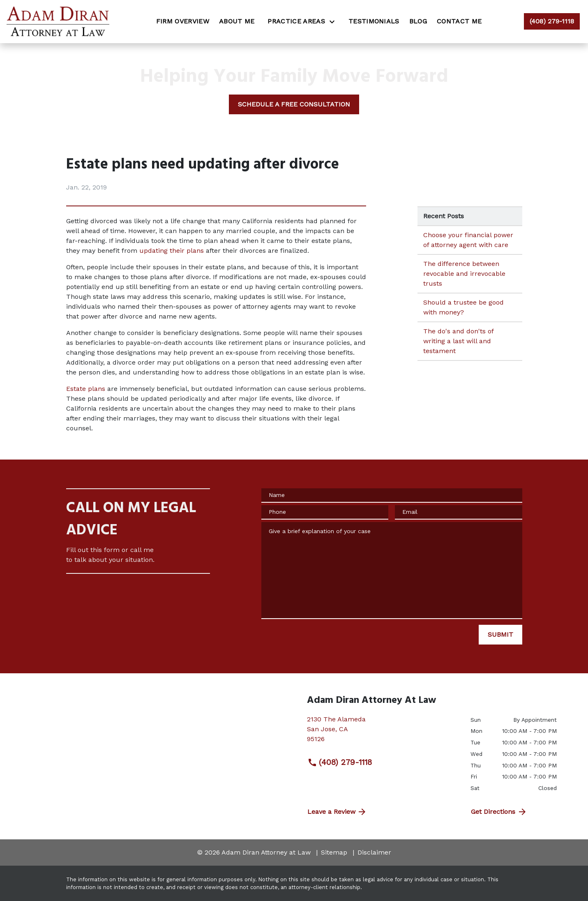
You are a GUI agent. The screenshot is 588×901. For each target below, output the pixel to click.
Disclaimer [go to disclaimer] (374, 852)
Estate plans (86, 389)
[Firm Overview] (183, 21)
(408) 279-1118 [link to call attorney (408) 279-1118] (340, 762)
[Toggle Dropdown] (334, 22)
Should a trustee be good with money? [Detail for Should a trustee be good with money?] (463, 307)
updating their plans (172, 251)
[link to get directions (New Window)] (383, 732)
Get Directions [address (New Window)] (499, 812)
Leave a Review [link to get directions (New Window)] (337, 812)
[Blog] (418, 21)
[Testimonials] (374, 21)
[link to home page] (58, 22)
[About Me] (237, 21)
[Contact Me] (459, 21)
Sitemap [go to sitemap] (334, 852)
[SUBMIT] (500, 635)
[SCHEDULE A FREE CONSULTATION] (294, 104)
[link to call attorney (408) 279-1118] (552, 21)
